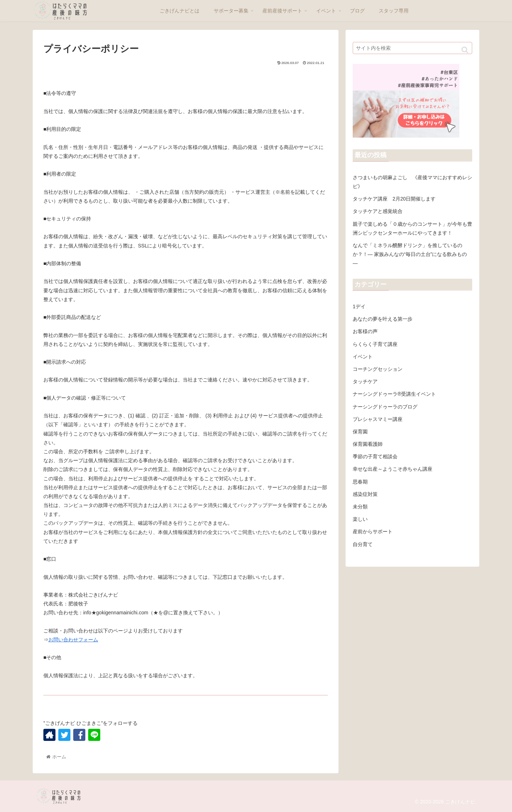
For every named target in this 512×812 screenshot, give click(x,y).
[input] (412, 48)
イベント (363, 357)
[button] (465, 50)
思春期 (360, 482)
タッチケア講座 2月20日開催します (394, 199)
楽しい (360, 519)
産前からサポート (373, 531)
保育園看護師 (368, 444)
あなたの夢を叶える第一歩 (383, 319)
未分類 (360, 507)
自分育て (363, 544)
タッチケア (365, 381)
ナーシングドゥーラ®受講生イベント (394, 394)
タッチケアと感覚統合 (378, 211)
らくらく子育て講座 (375, 344)
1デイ (359, 306)
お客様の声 (365, 331)
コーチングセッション (378, 369)
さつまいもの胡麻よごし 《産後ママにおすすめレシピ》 (412, 182)
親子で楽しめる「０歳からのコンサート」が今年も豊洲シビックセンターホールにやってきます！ (412, 228)
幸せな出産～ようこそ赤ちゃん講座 (393, 469)
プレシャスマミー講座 (378, 419)
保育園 (360, 432)
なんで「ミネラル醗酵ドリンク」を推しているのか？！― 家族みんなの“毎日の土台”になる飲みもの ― (410, 254)
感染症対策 (365, 494)
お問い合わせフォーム (73, 640)
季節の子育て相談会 (375, 456)
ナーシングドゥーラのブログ (385, 407)
